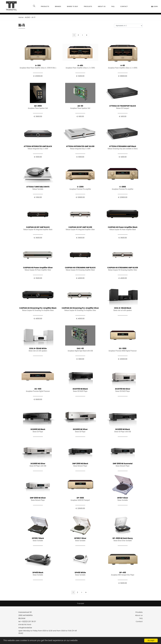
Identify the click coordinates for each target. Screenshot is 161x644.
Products (45, 6)
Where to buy (73, 6)
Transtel (81, 603)
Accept (151, 640)
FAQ (141, 618)
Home (21, 17)
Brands (58, 6)
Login (155, 6)
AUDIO (28, 17)
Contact (139, 621)
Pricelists (139, 612)
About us (139, 615)
